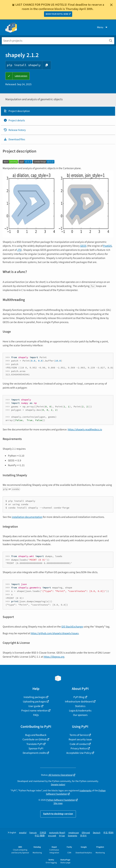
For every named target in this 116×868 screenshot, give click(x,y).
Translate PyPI (34, 744)
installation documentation (27, 517)
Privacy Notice (79, 748)
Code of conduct (79, 744)
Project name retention (34, 711)
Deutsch (97, 833)
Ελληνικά (86, 833)
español (23, 833)
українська (74, 833)
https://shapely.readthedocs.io (85, 429)
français (33, 833)
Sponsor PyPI (36, 748)
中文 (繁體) (40, 836)
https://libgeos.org (54, 657)
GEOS (83, 246)
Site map (58, 803)
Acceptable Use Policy (79, 753)
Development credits (34, 753)
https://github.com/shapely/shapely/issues (55, 633)
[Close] (111, 5)
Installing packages (34, 697)
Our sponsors (80, 715)
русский (52, 836)
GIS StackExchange (72, 627)
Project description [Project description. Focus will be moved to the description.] (17, 111)
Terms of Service (79, 735)
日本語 (43, 833)
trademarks (85, 791)
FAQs (36, 715)
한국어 (83, 836)
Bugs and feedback (36, 735)
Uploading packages (34, 702)
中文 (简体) (109, 833)
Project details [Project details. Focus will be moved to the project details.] (14, 120)
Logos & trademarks (80, 711)
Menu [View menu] (103, 27)
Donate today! (58, 784)
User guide (34, 706)
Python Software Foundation (61, 800)
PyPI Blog (79, 697)
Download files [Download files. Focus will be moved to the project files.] (14, 139)
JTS (19, 250)
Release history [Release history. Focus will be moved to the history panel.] (15, 130)
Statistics (80, 706)
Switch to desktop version (58, 814)
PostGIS (107, 246)
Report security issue (80, 739)
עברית (62, 836)
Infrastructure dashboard (79, 702)
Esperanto (73, 836)
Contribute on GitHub (34, 739)
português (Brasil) (57, 833)
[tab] (58, 111)
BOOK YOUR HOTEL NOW (57, 14)
